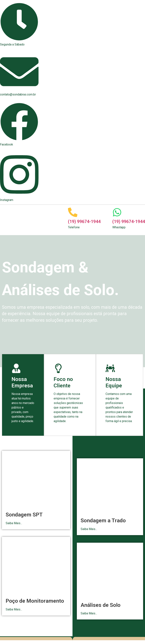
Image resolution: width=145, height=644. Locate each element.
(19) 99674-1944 (84, 222)
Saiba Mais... (14, 523)
